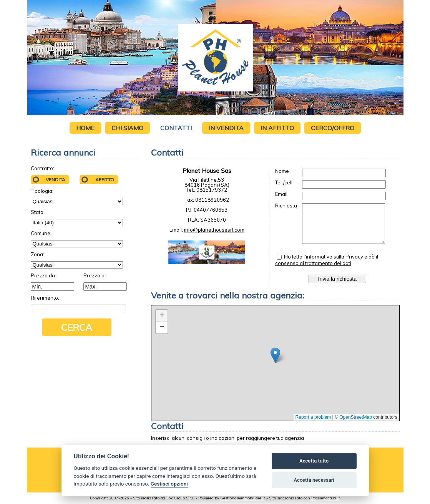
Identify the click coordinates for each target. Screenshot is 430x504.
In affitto (277, 128)
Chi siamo (127, 128)
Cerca (77, 327)
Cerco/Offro (333, 128)
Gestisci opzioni (169, 484)
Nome (282, 171)
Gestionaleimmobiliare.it (243, 498)
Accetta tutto (314, 461)
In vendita (226, 128)
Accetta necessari (314, 480)
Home (85, 128)
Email (281, 194)
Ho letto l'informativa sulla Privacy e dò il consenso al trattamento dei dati (327, 260)
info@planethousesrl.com (214, 230)
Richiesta (286, 206)
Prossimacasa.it (326, 498)
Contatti (176, 128)
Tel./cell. (284, 183)
